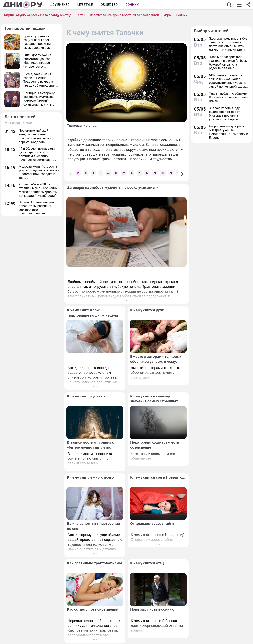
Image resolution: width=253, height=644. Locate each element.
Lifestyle (85, 5)
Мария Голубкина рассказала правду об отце (38, 15)
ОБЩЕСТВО (109, 5)
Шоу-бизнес (59, 5)
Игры (168, 15)
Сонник (132, 5)
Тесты (81, 15)
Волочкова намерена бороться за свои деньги (124, 15)
